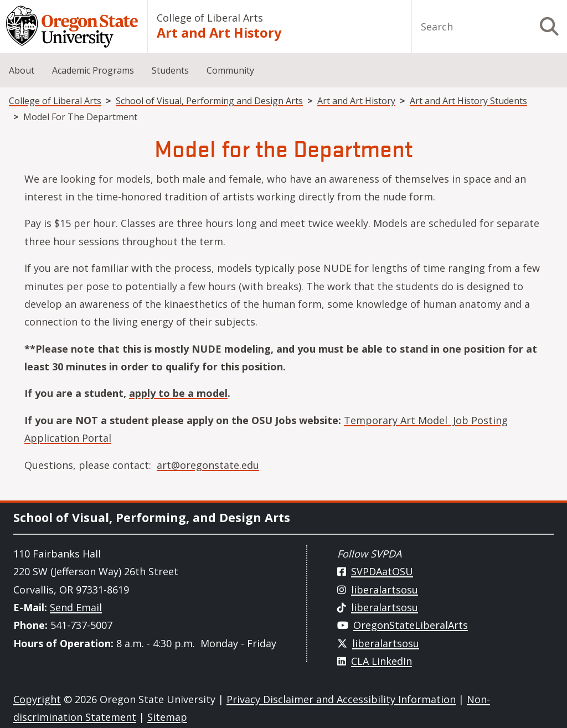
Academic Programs (93, 70)
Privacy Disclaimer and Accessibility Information (341, 699)
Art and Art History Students (468, 101)
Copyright (37, 699)
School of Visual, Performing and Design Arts (209, 101)
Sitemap (167, 717)
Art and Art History (219, 33)
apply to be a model (178, 393)
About (22, 70)
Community (230, 70)
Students (170, 70)
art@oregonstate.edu (208, 465)
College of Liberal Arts (210, 18)
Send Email (76, 607)
